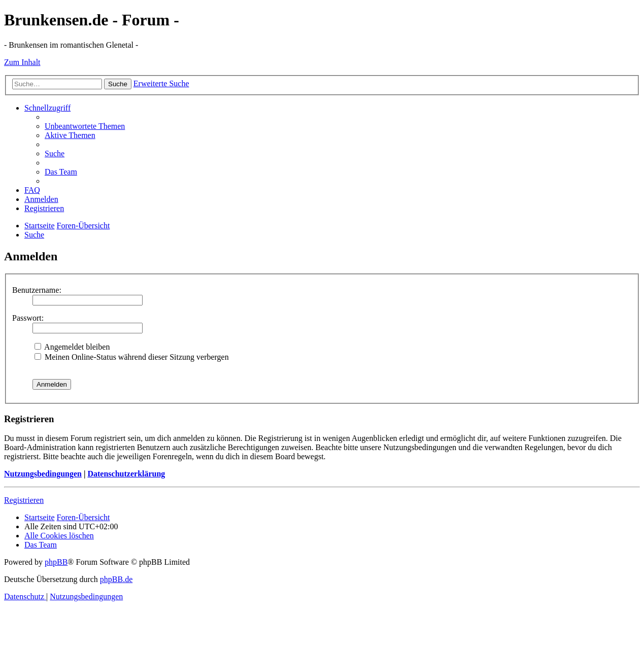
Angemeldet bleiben (72, 347)
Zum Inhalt (22, 62)
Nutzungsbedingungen (43, 474)
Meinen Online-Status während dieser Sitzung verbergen (132, 357)
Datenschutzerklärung (126, 474)
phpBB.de (116, 579)
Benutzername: (37, 290)
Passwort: (28, 318)
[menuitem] (85, 126)
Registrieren (24, 500)
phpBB (56, 562)
